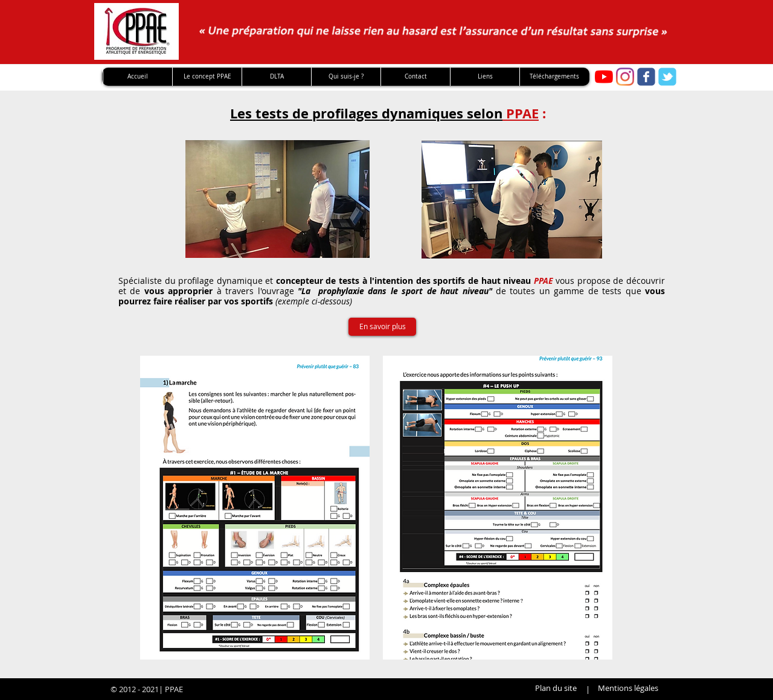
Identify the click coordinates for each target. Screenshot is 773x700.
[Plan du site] (556, 688)
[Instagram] (625, 77)
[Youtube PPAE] (604, 77)
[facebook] (646, 77)
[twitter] (667, 77)
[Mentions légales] (628, 688)
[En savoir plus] (382, 327)
